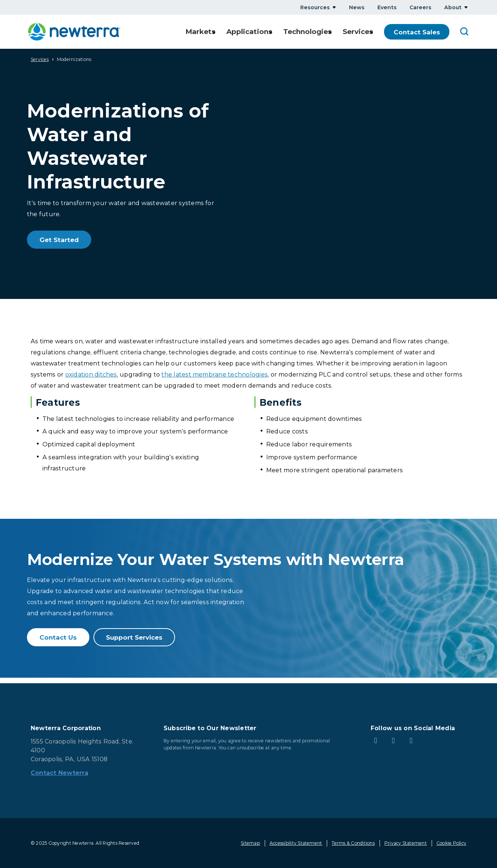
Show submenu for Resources (334, 7)
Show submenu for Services (371, 32)
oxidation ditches (91, 375)
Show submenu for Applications (266, 32)
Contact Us (58, 637)
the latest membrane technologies (215, 375)
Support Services (134, 637)
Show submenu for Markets (207, 32)
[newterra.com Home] (74, 32)
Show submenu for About (466, 7)
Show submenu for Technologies (327, 32)
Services (40, 59)
